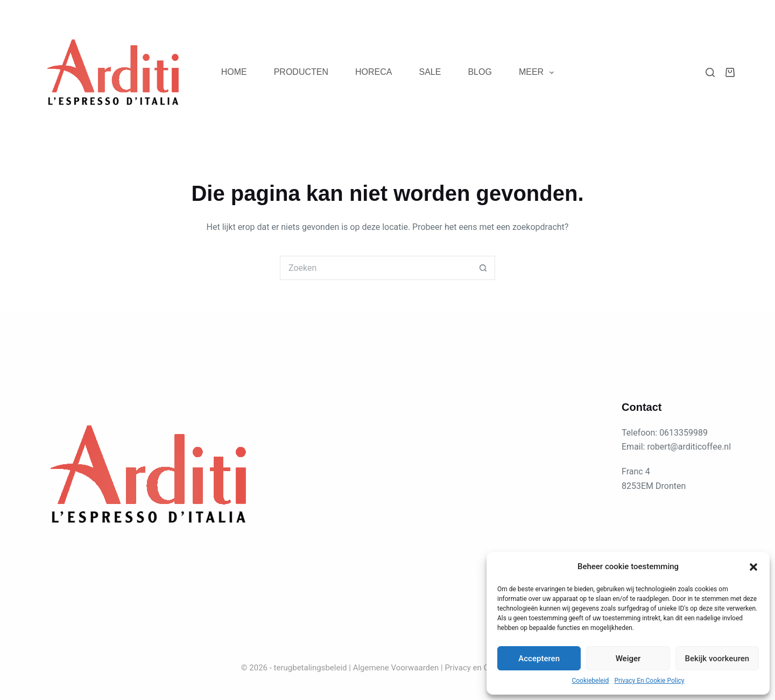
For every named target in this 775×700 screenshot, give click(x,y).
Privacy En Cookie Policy (649, 681)
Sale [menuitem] (430, 72)
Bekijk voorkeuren (717, 659)
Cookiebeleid (590, 681)
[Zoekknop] (483, 268)
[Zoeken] (710, 72)
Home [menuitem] (234, 72)
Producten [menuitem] (301, 72)
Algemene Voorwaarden (396, 668)
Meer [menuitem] (538, 73)
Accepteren (539, 659)
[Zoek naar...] (375, 268)
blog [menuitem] (480, 72)
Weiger (628, 659)
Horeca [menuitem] (374, 72)
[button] (753, 567)
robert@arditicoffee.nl (689, 447)
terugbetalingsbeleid (311, 668)
